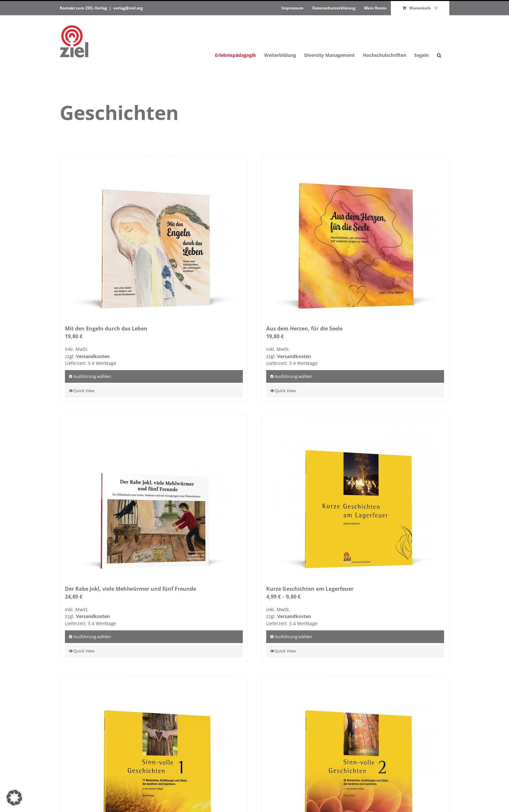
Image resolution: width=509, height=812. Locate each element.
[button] (439, 41)
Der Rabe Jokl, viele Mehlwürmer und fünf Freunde (131, 589)
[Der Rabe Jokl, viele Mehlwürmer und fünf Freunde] (154, 497)
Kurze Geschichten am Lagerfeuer (310, 589)
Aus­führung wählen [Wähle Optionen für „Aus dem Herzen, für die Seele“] (293, 376)
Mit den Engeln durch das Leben (107, 329)
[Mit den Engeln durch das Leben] (154, 237)
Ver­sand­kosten (93, 356)
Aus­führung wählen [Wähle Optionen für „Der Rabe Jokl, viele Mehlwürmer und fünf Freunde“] (92, 637)
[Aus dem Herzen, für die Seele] (355, 237)
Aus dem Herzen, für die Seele (305, 329)
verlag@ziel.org (128, 8)
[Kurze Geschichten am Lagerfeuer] (355, 497)
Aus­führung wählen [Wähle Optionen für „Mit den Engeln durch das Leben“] (92, 376)
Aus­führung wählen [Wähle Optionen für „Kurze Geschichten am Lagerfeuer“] (293, 637)
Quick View (84, 391)
